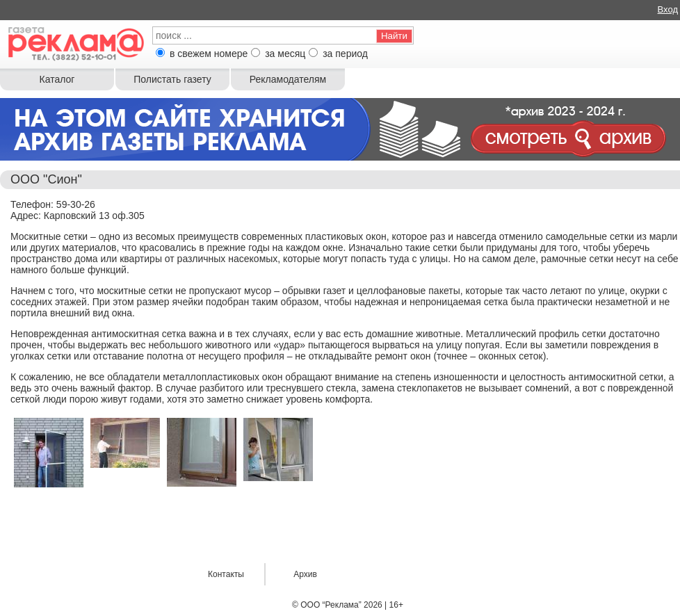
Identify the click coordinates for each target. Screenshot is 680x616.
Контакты (226, 574)
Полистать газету (172, 79)
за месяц (285, 54)
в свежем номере (209, 54)
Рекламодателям (288, 79)
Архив (305, 574)
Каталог (57, 79)
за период (345, 54)
